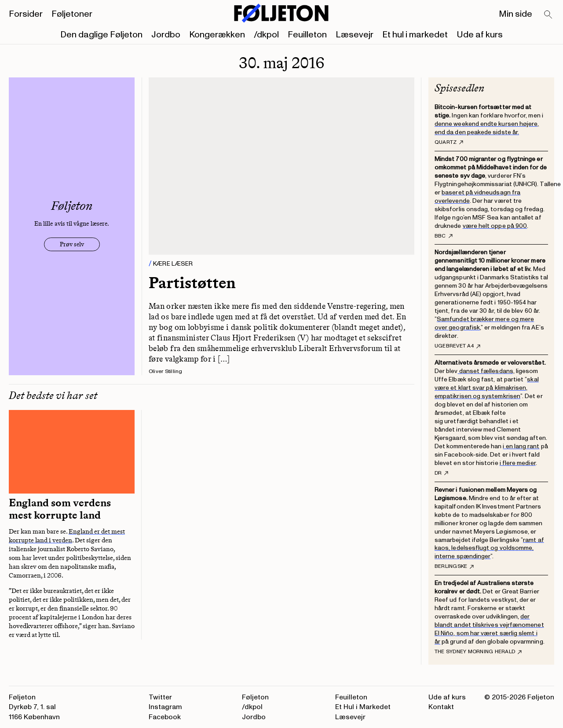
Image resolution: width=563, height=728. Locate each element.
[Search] (548, 15)
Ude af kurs (480, 35)
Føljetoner (72, 14)
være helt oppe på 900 (495, 226)
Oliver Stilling (166, 371)
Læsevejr (355, 35)
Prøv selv (72, 244)
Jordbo (166, 35)
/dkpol (266, 35)
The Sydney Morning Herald (478, 652)
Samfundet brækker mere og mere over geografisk (484, 323)
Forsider (26, 14)
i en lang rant (521, 446)
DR (441, 473)
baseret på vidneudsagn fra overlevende (477, 197)
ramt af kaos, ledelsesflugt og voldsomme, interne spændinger (489, 548)
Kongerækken (217, 35)
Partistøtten (192, 283)
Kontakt (441, 707)
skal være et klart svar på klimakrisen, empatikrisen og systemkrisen (487, 388)
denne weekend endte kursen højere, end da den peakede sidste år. (487, 128)
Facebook (165, 717)
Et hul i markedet (415, 35)
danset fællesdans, (486, 371)
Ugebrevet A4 (457, 346)
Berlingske (454, 567)
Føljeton (255, 697)
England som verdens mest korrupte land (60, 509)
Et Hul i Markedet (363, 707)
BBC (444, 236)
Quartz (449, 143)
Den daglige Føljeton (101, 35)
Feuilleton (307, 35)
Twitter (160, 697)
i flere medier (518, 463)
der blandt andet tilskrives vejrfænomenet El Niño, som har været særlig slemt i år (489, 629)
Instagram (165, 707)
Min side (515, 14)
